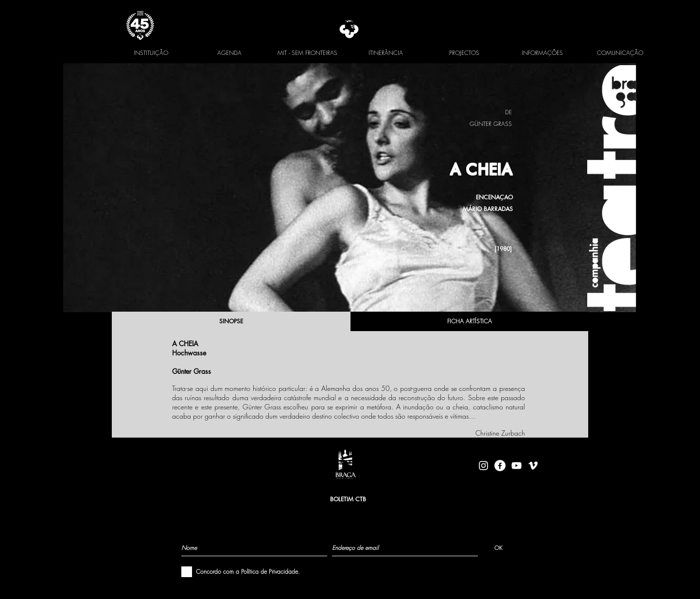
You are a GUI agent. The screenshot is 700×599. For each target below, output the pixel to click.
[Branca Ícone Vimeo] (533, 466)
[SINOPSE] (231, 321)
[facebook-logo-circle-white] (500, 466)
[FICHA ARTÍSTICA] (470, 321)
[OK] (499, 547)
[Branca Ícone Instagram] (483, 466)
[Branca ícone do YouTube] (516, 466)
